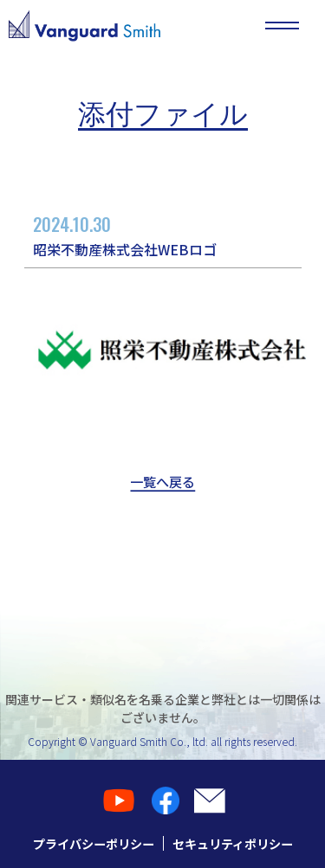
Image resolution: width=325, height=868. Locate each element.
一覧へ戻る (163, 483)
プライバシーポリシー (89, 843)
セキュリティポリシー (237, 843)
